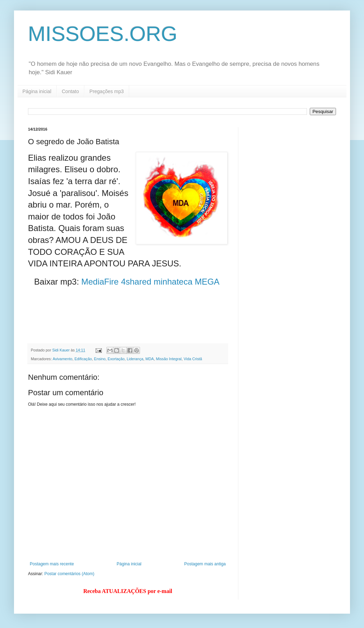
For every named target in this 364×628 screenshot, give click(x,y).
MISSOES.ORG (103, 34)
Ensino (100, 359)
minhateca (173, 282)
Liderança (135, 359)
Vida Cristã (193, 359)
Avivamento (62, 359)
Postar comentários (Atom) (69, 574)
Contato (71, 91)
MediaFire (100, 282)
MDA (150, 359)
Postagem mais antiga (205, 564)
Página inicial (37, 91)
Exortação (116, 359)
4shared (136, 282)
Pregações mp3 (107, 91)
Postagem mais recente (52, 564)
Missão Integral (169, 359)
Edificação (83, 359)
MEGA (207, 282)
